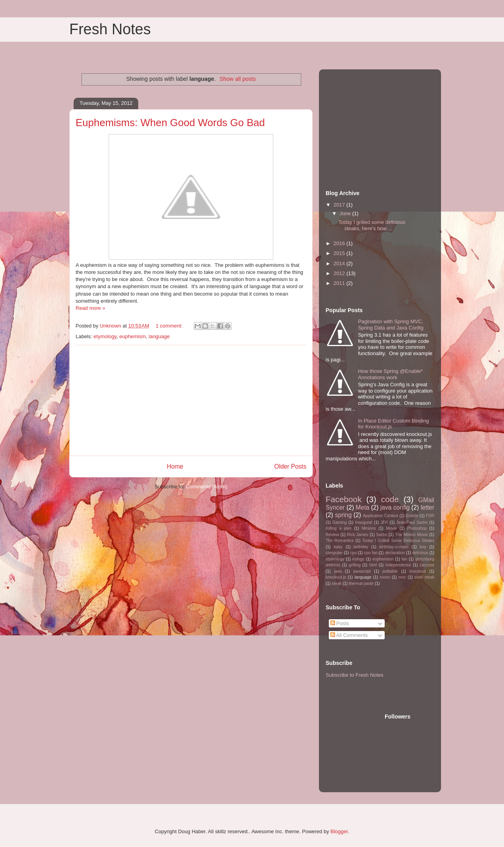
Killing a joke (339, 528)
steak (337, 584)
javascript (362, 571)
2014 (340, 263)
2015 (340, 253)
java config (395, 507)
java (338, 571)
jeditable (390, 571)
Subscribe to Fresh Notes (355, 675)
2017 (340, 205)
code (390, 499)
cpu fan (371, 553)
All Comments (349, 635)
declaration (395, 553)
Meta (362, 507)
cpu (353, 553)
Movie (391, 528)
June (346, 213)
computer (334, 553)
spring (343, 515)
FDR (430, 516)
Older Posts (290, 466)
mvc (402, 577)
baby (338, 547)
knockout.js (336, 577)
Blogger (339, 831)
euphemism (132, 336)
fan (404, 559)
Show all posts (237, 79)
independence (398, 565)
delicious (420, 553)
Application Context (380, 516)
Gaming (339, 522)
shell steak (424, 577)
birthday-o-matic (394, 547)
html (373, 565)
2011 (340, 283)
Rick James (358, 535)
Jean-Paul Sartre (412, 522)
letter (427, 507)
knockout (418, 571)
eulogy (359, 559)
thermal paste (361, 584)
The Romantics (340, 541)
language (159, 336)
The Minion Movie (411, 535)
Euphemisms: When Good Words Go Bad (170, 123)
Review (332, 535)
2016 (340, 243)
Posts (340, 623)
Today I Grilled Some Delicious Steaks (398, 541)
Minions (369, 528)
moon (385, 577)
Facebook (344, 499)
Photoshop (417, 528)
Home (175, 466)
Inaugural (364, 522)
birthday (361, 547)
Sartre (382, 535)
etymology (105, 336)
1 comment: (170, 326)
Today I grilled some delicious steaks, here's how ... (372, 225)
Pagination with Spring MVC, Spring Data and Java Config (391, 325)
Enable (412, 516)
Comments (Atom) (207, 487)
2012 (340, 273)
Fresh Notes (110, 29)
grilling (355, 565)
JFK (384, 522)
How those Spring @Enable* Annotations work (390, 374)
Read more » (90, 308)
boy (423, 547)
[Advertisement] (191, 400)
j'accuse (427, 565)
